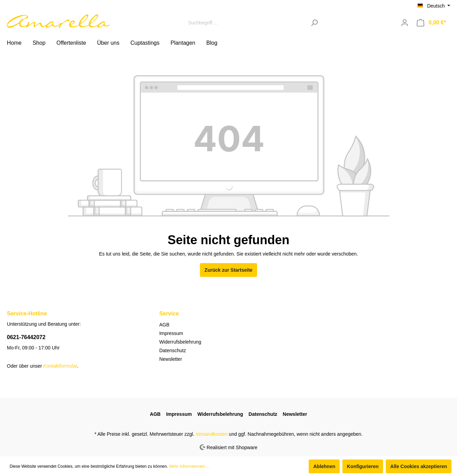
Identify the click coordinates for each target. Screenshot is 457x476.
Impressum (171, 333)
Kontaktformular (60, 366)
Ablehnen (324, 466)
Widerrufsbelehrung (180, 342)
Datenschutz (173, 350)
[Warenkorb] (431, 23)
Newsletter (171, 359)
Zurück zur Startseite (228, 270)
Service (169, 313)
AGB (164, 325)
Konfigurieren (363, 466)
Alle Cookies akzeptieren (419, 466)
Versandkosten (212, 434)
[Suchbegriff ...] (246, 23)
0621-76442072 (26, 337)
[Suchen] (314, 23)
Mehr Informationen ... (189, 466)
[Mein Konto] (405, 23)
